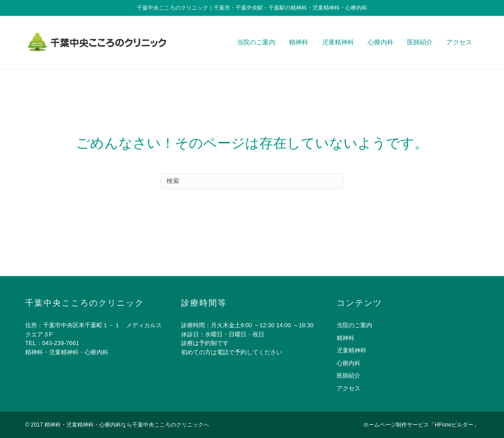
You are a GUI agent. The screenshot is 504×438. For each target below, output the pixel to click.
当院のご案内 (256, 42)
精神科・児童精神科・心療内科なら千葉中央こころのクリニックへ (127, 425)
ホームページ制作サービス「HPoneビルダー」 (421, 425)
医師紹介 (420, 42)
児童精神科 (338, 42)
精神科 (299, 42)
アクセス (459, 42)
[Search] (252, 181)
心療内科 (381, 42)
